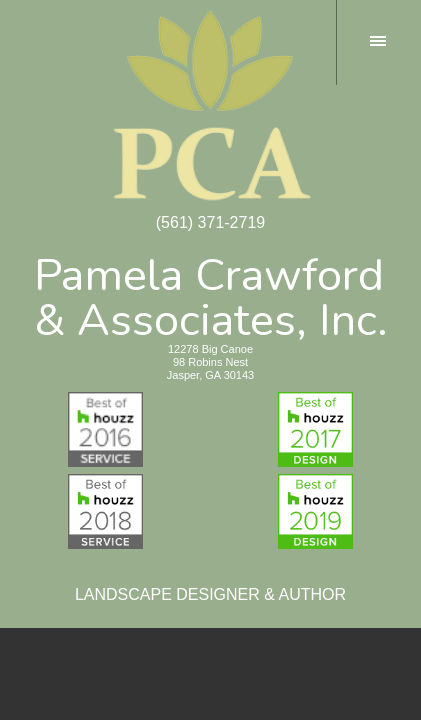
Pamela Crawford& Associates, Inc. (211, 294)
